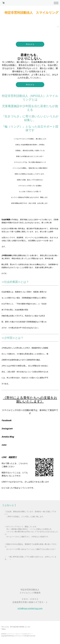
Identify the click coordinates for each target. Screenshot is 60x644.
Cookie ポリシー (28, 634)
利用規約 (4, 634)
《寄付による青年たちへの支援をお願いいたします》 (30, 399)
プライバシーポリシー (15, 634)
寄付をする (30, 44)
